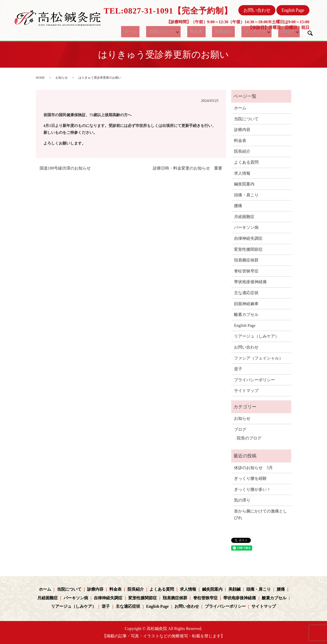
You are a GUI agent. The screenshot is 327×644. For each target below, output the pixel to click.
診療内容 (242, 130)
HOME (40, 78)
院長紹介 (222, 32)
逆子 (238, 369)
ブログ (284, 32)
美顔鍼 (235, 589)
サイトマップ (246, 391)
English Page (293, 10)
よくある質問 (246, 162)
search (310, 33)
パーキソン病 (246, 227)
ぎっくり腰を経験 (250, 478)
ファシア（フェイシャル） (259, 358)
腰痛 (238, 206)
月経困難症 (244, 217)
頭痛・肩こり (246, 195)
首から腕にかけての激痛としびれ (261, 514)
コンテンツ (250, 32)
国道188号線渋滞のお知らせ (65, 168)
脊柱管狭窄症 (246, 271)
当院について (163, 32)
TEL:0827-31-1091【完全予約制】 (168, 11)
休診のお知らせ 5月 (253, 468)
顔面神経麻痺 (246, 304)
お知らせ (62, 78)
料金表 (200, 32)
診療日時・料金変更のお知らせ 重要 (188, 168)
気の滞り (242, 500)
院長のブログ (249, 438)
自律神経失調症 (248, 238)
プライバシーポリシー (254, 380)
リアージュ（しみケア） (256, 336)
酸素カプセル (246, 314)
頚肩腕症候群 (246, 260)
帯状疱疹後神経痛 (250, 282)
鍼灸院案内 (244, 184)
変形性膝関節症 (248, 249)
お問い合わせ (257, 10)
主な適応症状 (246, 293)
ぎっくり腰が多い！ (252, 489)
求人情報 (242, 173)
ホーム (136, 32)
